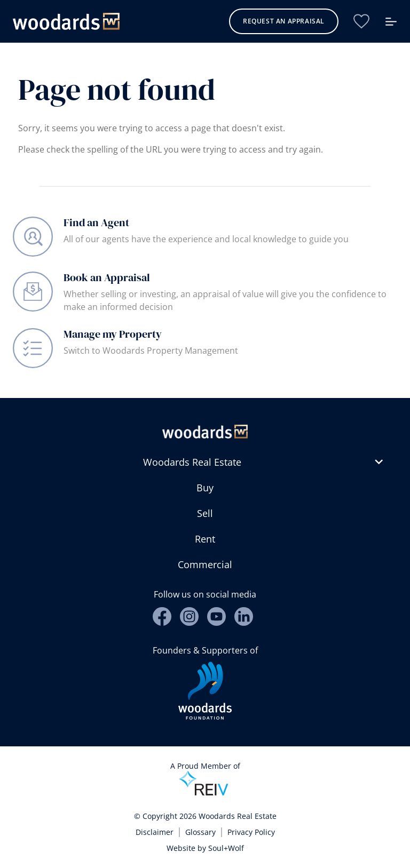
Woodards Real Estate (192, 462)
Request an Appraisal (284, 21)
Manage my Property (113, 334)
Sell (205, 513)
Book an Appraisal (107, 277)
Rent (205, 539)
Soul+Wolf (226, 848)
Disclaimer (155, 832)
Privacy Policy (251, 832)
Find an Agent (96, 222)
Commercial (205, 564)
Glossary (200, 832)
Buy (205, 488)
